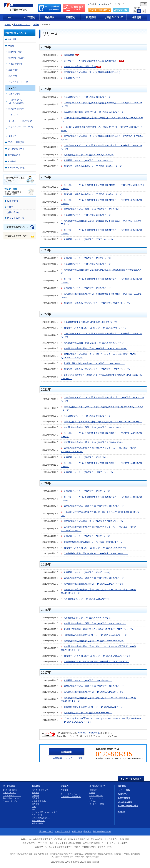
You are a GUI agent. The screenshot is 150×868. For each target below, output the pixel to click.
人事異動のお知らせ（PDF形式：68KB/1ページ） (87, 572)
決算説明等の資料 (16, 109)
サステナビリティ (16, 149)
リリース (12, 88)
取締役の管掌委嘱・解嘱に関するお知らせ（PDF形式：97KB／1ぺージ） (99, 629)
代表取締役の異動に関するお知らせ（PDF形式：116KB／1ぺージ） (96, 662)
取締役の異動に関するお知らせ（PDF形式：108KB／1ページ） (94, 542)
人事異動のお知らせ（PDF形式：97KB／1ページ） (88, 416)
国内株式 (35, 798)
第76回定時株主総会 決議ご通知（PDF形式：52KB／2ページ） (95, 427)
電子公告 (12, 136)
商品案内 (36, 786)
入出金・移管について (12, 796)
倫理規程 (87, 843)
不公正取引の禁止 (63, 831)
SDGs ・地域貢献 (16, 142)
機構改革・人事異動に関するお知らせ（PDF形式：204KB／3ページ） (97, 303)
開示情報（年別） (16, 52)
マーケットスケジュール (71, 794)
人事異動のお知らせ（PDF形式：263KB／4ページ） (89, 239)
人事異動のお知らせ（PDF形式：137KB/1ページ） (88, 680)
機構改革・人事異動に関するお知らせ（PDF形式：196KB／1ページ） (97, 369)
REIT (34, 807)
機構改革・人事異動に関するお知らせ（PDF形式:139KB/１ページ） (96, 328)
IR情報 (36, 24)
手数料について (9, 793)
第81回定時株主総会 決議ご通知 (80, 67)
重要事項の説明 (46, 831)
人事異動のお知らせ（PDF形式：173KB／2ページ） (89, 155)
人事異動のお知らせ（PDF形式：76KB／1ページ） (88, 160)
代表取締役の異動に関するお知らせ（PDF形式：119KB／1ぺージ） (96, 635)
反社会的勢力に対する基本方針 (105, 839)
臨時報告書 (69, 55)
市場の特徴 (77, 831)
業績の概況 (13, 70)
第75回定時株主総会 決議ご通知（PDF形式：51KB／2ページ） (95, 506)
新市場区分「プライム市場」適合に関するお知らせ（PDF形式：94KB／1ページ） (103, 422)
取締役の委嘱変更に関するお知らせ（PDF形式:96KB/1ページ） (94, 707)
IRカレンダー (14, 115)
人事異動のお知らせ (73, 78)
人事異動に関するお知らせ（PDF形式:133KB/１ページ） (91, 322)
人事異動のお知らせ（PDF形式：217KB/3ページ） (88, 713)
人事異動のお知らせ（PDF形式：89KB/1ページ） (87, 618)
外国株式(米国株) (39, 801)
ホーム (8, 24)
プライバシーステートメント (51, 843)
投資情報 (65, 790)
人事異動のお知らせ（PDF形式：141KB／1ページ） (89, 472)
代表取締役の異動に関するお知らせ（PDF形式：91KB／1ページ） (96, 553)
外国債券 (35, 796)
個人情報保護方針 (73, 843)
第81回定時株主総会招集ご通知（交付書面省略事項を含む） (92, 72)
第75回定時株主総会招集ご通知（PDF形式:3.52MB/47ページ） (94, 521)
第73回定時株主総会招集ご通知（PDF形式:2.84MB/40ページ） (94, 641)
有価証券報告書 (15, 64)
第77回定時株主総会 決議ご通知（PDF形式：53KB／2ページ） (95, 343)
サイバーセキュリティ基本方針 (116, 843)
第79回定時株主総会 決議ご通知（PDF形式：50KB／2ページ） (95, 209)
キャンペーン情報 (16, 168)
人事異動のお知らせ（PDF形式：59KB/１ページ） (88, 258)
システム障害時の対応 (128, 806)
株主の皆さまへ (15, 155)
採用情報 (122, 786)
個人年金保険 (37, 823)
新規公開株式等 (38, 821)
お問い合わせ (13, 212)
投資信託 (35, 793)
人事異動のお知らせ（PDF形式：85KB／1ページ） (88, 457)
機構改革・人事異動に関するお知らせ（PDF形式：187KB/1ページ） (97, 548)
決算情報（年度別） (17, 58)
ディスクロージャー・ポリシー (21, 128)
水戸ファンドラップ (40, 790)
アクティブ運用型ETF (41, 818)
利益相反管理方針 (28, 843)
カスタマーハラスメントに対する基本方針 (54, 847)
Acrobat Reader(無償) (89, 733)
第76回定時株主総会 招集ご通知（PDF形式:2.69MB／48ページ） (96, 442)
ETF (33, 809)
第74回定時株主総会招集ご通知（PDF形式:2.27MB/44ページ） (94, 584)
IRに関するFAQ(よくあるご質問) (16, 101)
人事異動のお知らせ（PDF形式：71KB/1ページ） (87, 536)
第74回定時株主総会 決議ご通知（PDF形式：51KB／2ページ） (95, 578)
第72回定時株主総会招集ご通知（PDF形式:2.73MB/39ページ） (94, 692)
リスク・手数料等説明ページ (87, 847)
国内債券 (35, 804)
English (122, 812)
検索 (144, 4)
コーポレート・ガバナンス (20, 121)
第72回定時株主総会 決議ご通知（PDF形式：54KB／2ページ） (95, 686)
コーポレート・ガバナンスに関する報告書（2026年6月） (91, 61)
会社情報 (12, 39)
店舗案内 (57, 758)
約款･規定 (125, 839)
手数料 (10, 207)
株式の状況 (13, 76)
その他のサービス (10, 801)
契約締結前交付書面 (102, 831)
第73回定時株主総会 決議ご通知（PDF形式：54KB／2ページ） (95, 623)
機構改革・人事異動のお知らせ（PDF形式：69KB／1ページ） (93, 166)
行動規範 (96, 843)
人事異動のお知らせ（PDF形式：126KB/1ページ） (88, 599)
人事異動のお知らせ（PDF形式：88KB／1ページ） (88, 288)
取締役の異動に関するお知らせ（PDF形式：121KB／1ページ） (94, 363)
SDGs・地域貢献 (96, 796)
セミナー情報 (75, 758)
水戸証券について (22, 24)
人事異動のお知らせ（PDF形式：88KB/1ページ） (87, 491)
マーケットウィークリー (71, 797)
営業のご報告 (14, 94)
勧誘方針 (72, 839)
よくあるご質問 (125, 802)
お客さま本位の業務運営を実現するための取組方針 (44, 839)
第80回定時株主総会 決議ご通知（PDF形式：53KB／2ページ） (95, 112)
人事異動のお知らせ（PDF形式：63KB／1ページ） (88, 215)
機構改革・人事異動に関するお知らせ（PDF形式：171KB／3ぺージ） (97, 656)
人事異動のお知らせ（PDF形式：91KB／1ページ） (88, 97)
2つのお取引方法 (10, 790)
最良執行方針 (83, 839)
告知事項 (87, 831)
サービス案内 (9, 786)
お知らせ (12, 161)
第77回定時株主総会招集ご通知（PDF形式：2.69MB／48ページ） (95, 348)
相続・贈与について (11, 798)
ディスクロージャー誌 (18, 82)
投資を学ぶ (12, 201)
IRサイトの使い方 (16, 218)
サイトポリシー (108, 847)
